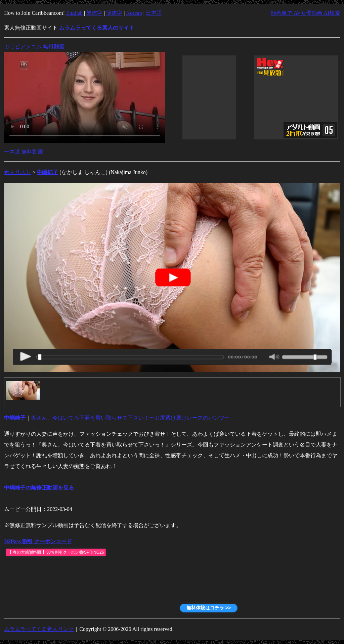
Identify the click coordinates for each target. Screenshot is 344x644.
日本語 (154, 13)
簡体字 (114, 13)
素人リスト (17, 172)
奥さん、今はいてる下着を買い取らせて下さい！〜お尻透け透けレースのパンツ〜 (130, 418)
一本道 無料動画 (24, 152)
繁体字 (94, 13)
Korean (134, 13)
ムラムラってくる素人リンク (39, 629)
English (74, 13)
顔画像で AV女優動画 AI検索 (305, 13)
